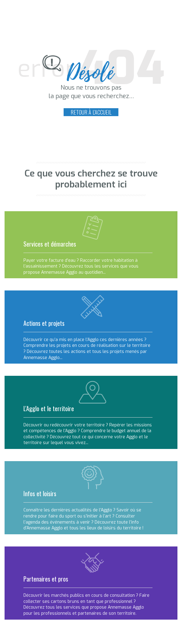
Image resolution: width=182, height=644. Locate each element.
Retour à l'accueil (91, 112)
